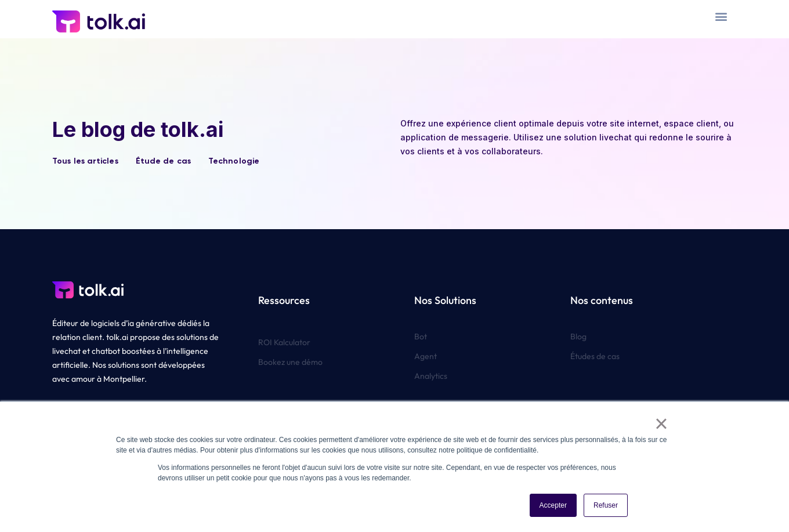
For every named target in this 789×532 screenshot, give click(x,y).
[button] (721, 17)
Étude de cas (163, 161)
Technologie (234, 161)
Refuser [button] (606, 505)
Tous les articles (85, 161)
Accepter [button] (553, 505)
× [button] (661, 424)
